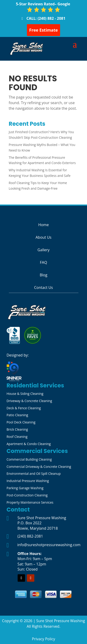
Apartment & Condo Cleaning (29, 444)
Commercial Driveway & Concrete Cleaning (39, 467)
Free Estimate (43, 30)
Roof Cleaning (17, 437)
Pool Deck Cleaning (21, 422)
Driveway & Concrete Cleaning (29, 401)
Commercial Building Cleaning (29, 459)
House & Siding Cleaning (25, 394)
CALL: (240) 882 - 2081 (46, 18)
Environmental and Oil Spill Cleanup (34, 474)
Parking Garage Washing (25, 488)
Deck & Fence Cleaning (24, 408)
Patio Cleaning (17, 415)
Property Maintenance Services (30, 502)
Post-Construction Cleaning (27, 495)
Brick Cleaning (17, 429)
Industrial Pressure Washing (28, 481)
